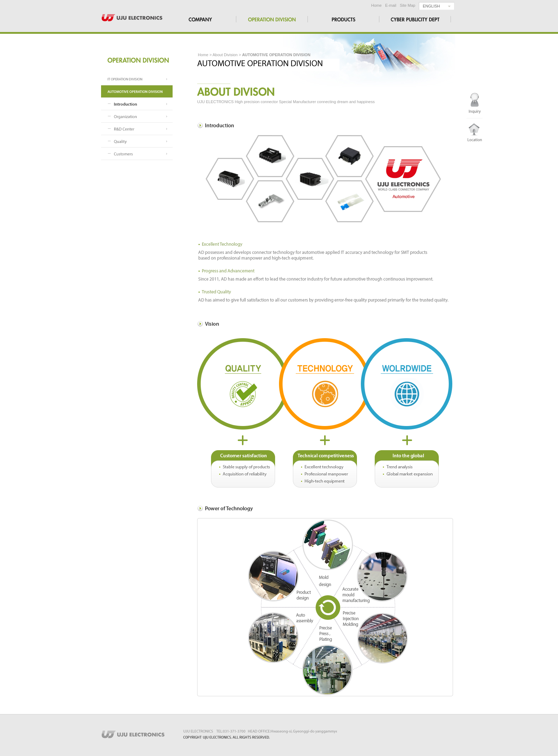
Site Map (408, 5)
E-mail (391, 5)
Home (376, 5)
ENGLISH (431, 6)
